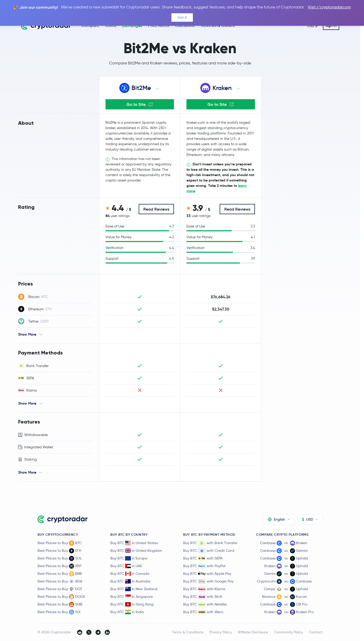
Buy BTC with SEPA (203, 558)
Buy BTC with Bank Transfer (210, 543)
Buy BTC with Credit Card (209, 551)
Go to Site (140, 104)
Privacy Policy (221, 632)
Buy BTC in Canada (130, 574)
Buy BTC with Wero (203, 612)
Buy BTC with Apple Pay (207, 574)
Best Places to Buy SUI (59, 612)
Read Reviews (156, 209)
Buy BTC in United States (134, 543)
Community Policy (289, 632)
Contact (316, 632)
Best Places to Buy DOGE (61, 597)
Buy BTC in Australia (130, 581)
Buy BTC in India (127, 612)
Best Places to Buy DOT (60, 589)
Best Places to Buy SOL (60, 558)
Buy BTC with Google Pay (208, 581)
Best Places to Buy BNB (60, 574)
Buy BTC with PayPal (204, 566)
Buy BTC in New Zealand (134, 589)
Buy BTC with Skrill (203, 597)
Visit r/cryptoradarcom (329, 7)
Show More (27, 334)
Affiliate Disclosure (253, 632)
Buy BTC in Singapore (132, 597)
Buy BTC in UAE (126, 566)
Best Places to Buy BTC (60, 543)
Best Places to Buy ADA (60, 581)
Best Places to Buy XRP (60, 566)
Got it (182, 17)
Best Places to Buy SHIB (60, 604)
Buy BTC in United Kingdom (136, 551)
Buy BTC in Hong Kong (132, 604)
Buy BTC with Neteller (205, 604)
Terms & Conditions (188, 632)
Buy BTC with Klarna (204, 589)
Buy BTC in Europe (129, 558)
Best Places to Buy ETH (59, 551)
